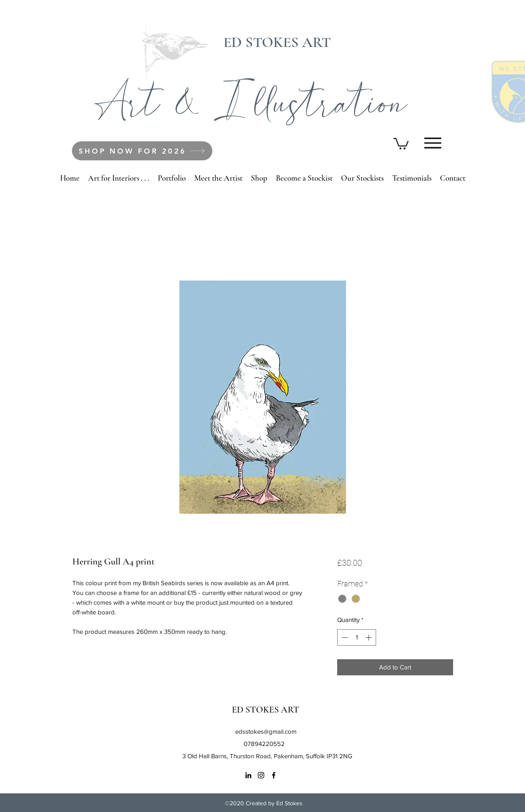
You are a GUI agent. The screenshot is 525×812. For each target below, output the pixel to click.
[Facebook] (274, 775)
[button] (401, 143)
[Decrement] (344, 637)
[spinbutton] (357, 637)
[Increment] (370, 637)
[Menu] (433, 143)
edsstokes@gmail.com (266, 731)
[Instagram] (261, 775)
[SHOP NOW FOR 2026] (142, 151)
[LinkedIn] (248, 775)
